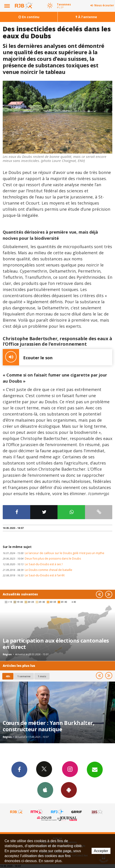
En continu (29, 17)
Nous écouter (104, 5)
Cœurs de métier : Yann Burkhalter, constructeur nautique (49, 726)
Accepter (101, 851)
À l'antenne (86, 17)
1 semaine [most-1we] (24, 676)
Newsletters (95, 769)
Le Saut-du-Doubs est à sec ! (33, 564)
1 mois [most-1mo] (42, 676)
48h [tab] (8, 676)
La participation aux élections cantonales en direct (56, 644)
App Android (69, 790)
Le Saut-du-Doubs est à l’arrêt (34, 575)
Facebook (19, 769)
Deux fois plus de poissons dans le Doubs (42, 559)
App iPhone (45, 790)
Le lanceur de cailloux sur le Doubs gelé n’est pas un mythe (54, 553)
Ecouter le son (28, 357)
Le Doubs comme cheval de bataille (37, 570)
